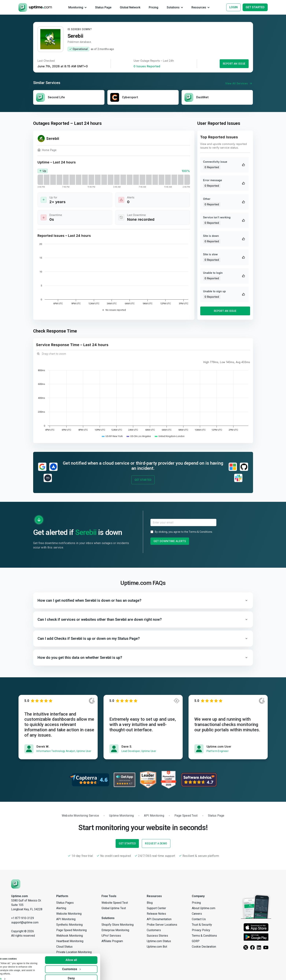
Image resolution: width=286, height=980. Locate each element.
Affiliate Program (112, 941)
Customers (154, 930)
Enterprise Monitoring (115, 930)
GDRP (196, 941)
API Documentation (159, 919)
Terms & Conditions (200, 532)
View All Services (239, 83)
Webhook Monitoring (70, 936)
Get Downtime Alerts (170, 541)
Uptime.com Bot (157, 947)
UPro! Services (111, 936)
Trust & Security (202, 925)
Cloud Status (64, 947)
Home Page (47, 151)
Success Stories (157, 936)
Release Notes (156, 914)
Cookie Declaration (204, 947)
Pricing (196, 903)
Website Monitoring (69, 914)
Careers (197, 914)
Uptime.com (20, 896)
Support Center (156, 908)
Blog (150, 903)
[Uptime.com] (16, 884)
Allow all (90, 955)
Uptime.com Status (159, 941)
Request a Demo (156, 843)
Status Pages (65, 903)
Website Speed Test (115, 903)
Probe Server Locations (162, 925)
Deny (90, 973)
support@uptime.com (25, 922)
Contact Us (199, 919)
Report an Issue (234, 64)
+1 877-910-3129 (23, 918)
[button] (143, 600)
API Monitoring (66, 919)
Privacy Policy (201, 930)
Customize (90, 964)
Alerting (61, 908)
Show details (14, 974)
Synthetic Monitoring (69, 925)
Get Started (143, 480)
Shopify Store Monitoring (118, 925)
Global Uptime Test (114, 908)
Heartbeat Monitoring (70, 941)
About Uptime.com (204, 908)
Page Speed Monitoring (71, 930)
